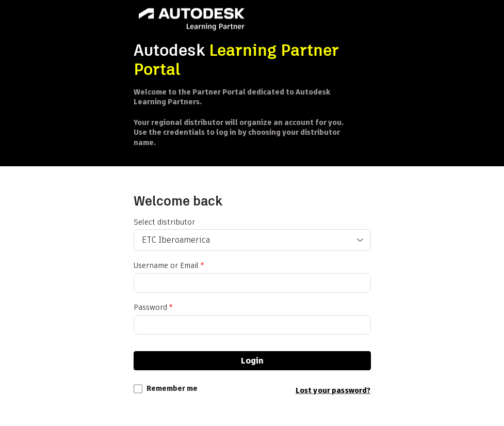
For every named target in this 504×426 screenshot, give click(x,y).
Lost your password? (333, 390)
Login (252, 361)
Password (153, 307)
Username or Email (169, 266)
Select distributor (164, 222)
